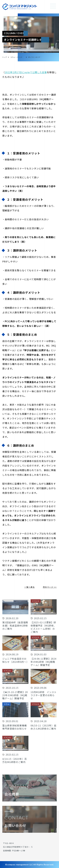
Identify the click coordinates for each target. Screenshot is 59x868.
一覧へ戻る (29, 587)
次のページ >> (50, 587)
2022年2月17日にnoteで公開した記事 (26, 72)
